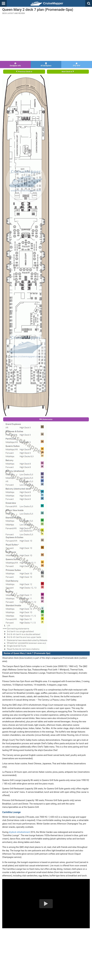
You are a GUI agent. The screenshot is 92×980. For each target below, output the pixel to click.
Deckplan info (15, 65)
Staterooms (46, 419)
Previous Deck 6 (24, 72)
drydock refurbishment (19, 832)
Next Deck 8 (68, 72)
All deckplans (46, 65)
